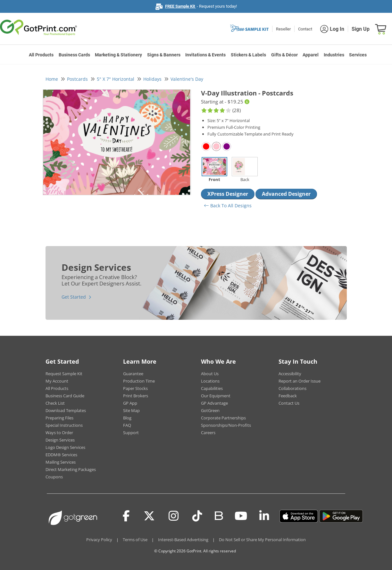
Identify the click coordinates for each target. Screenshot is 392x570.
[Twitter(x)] (149, 516)
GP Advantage (214, 403)
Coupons (54, 477)
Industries (334, 55)
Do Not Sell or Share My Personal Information (262, 540)
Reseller (283, 29)
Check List (55, 403)
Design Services (60, 440)
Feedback (288, 396)
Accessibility (290, 374)
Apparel (311, 55)
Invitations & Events (205, 55)
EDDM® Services (61, 455)
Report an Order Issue (300, 381)
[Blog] (218, 515)
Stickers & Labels (248, 55)
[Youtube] (241, 516)
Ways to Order (59, 433)
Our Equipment (216, 396)
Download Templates (66, 410)
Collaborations (292, 388)
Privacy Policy (99, 540)
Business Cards (74, 55)
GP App (130, 403)
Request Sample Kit (64, 374)
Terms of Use (135, 540)
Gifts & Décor (284, 55)
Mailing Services (61, 462)
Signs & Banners (164, 55)
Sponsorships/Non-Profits (226, 425)
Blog (127, 418)
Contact (305, 29)
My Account (57, 381)
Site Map (131, 410)
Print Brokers (136, 396)
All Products (41, 55)
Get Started (74, 297)
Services (358, 55)
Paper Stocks (135, 388)
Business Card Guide (65, 396)
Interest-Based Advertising (183, 540)
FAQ (127, 425)
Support (131, 433)
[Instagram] (174, 516)
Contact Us (289, 403)
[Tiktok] (197, 516)
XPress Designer (228, 194)
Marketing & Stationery (118, 55)
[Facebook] (126, 516)
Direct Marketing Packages (71, 469)
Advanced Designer (286, 194)
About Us (210, 374)
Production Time (139, 381)
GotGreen (210, 410)
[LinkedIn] (264, 516)
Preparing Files (59, 418)
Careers (208, 433)
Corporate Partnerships (223, 418)
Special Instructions (64, 425)
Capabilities (212, 388)
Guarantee (133, 374)
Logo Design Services (65, 447)
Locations (210, 381)
